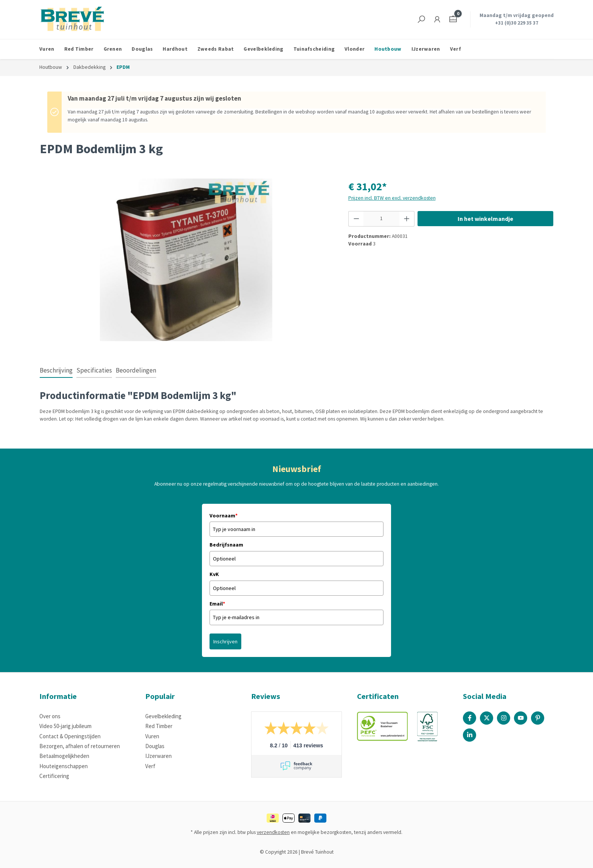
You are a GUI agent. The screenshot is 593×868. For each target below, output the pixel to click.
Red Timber (159, 726)
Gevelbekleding (163, 716)
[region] (186, 260)
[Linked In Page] (470, 735)
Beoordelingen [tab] (136, 370)
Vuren (152, 736)
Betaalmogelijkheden (64, 756)
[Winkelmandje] (453, 19)
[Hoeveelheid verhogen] (407, 219)
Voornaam (224, 516)
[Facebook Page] (470, 718)
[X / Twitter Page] (487, 718)
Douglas (155, 746)
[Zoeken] (421, 19)
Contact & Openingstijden (70, 736)
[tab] (56, 371)
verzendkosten (273, 832)
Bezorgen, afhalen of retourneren (80, 746)
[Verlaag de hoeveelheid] (356, 219)
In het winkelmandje (485, 219)
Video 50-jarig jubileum (65, 726)
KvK (214, 574)
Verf (150, 766)
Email (217, 604)
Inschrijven (225, 641)
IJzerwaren (158, 756)
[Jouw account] (437, 19)
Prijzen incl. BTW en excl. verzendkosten (392, 198)
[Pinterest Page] (538, 718)
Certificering (54, 776)
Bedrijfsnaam (226, 545)
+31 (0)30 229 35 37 (517, 23)
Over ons (50, 716)
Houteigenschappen (64, 766)
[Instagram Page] (504, 718)
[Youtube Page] (521, 718)
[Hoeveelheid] (381, 219)
